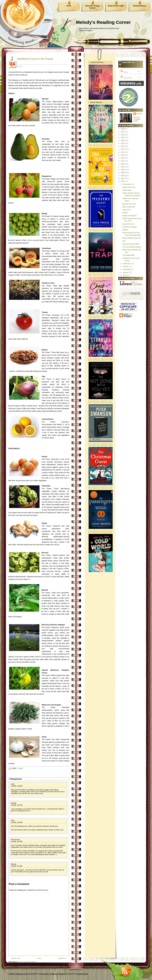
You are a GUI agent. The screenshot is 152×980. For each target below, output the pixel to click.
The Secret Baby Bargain (132, 247)
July (125, 275)
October (126, 266)
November (127, 264)
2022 (123, 135)
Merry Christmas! (129, 207)
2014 (123, 158)
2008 (123, 176)
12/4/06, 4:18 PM (17, 786)
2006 (123, 181)
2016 (123, 152)
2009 (123, 173)
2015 (123, 155)
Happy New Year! (129, 187)
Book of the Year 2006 (131, 244)
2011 (123, 167)
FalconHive (44, 974)
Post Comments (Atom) (27, 962)
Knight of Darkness (129, 216)
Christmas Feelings (130, 227)
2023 (123, 132)
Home (69, 6)
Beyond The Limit (129, 204)
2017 (123, 149)
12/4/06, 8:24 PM (17, 842)
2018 (123, 146)
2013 (123, 161)
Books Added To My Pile (131, 238)
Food (19, 768)
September (127, 269)
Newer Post (16, 958)
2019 (123, 143)
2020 (123, 140)
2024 (123, 129)
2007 (123, 178)
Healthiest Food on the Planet (35, 59)
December (127, 184)
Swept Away (127, 190)
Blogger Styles (83, 974)
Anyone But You (128, 224)
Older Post (62, 958)
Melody (14, 803)
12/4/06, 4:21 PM (17, 805)
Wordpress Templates (58, 974)
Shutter (125, 230)
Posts (124, 72)
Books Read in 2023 (116, 6)
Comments (126, 78)
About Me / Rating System (92, 7)
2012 (123, 164)
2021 (123, 137)
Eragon (125, 213)
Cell (124, 241)
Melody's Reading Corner (103, 22)
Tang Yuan (126, 210)
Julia (13, 784)
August (126, 272)
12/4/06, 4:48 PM (17, 822)
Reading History (139, 6)
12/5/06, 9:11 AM (17, 866)
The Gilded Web (128, 255)
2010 (123, 170)
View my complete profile (137, 119)
